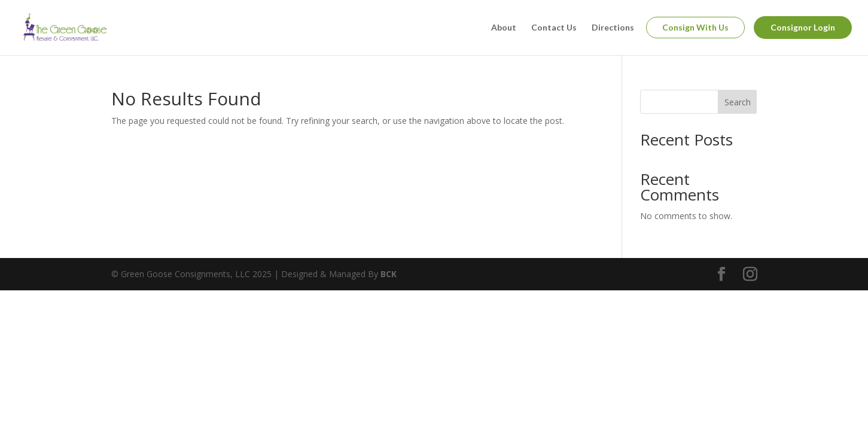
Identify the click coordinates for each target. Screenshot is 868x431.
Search (738, 102)
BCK (389, 274)
